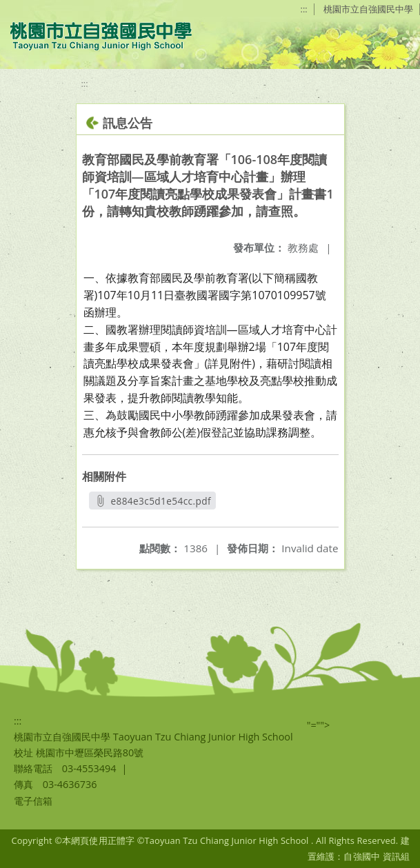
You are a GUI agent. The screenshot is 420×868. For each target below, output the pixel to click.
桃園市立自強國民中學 (368, 9)
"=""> (319, 725)
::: (304, 9)
